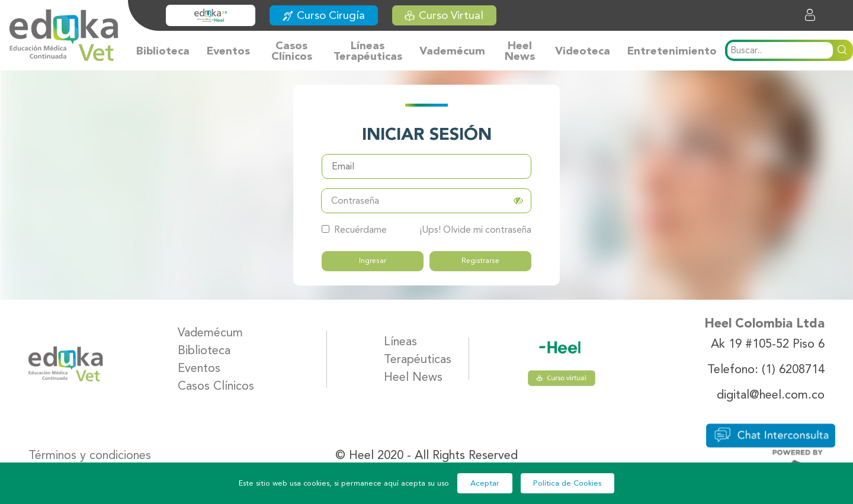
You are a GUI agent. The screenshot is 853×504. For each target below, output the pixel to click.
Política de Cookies (567, 483)
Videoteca (583, 50)
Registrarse (481, 261)
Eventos (228, 50)
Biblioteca (163, 50)
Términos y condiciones (90, 454)
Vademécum (452, 50)
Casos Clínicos (292, 51)
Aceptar (485, 483)
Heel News (520, 51)
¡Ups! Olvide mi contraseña (475, 229)
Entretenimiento (672, 50)
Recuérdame (354, 229)
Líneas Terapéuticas (368, 51)
